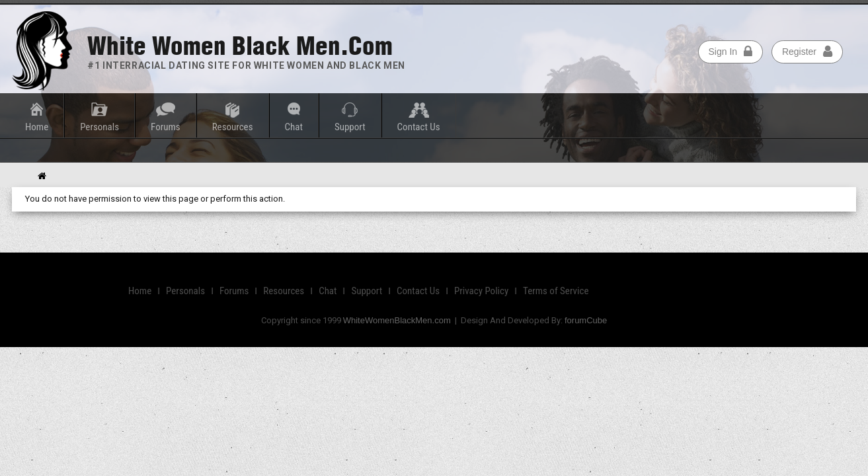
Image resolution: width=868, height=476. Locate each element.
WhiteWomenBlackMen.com (397, 320)
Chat (294, 127)
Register (807, 51)
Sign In (730, 51)
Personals (99, 127)
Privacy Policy (482, 291)
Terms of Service (556, 291)
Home (37, 127)
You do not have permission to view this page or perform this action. (155, 199)
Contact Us (419, 127)
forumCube (586, 320)
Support (350, 127)
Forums (166, 127)
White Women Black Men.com (240, 46)
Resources (233, 127)
